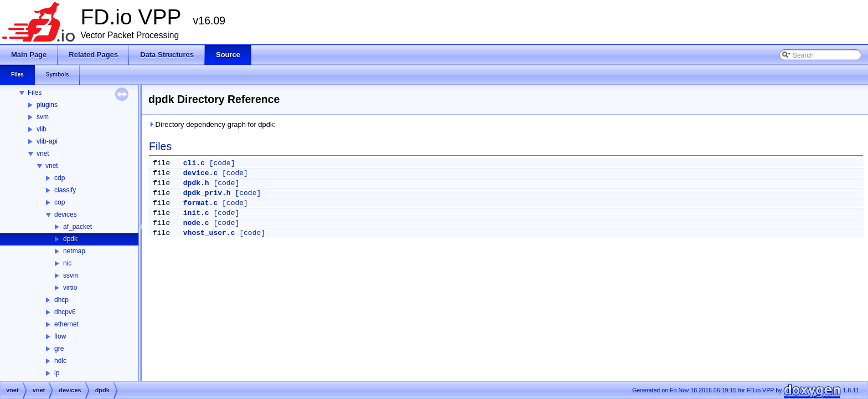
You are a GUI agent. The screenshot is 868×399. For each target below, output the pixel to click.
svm (43, 117)
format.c (200, 203)
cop (60, 202)
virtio (70, 288)
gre (59, 349)
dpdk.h (196, 183)
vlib (42, 129)
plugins (47, 105)
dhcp (61, 300)
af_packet (77, 227)
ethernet (66, 324)
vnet (43, 154)
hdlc (60, 361)
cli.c (194, 163)
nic (67, 263)
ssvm (71, 275)
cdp (60, 178)
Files (35, 93)
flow (60, 336)
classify (65, 190)
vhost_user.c (209, 233)
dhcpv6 (65, 312)
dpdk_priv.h (207, 193)
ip (57, 373)
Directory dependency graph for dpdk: (212, 124)
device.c (200, 173)
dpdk (70, 239)
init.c (196, 213)
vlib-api (47, 141)
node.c (196, 223)
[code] (222, 163)
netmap (74, 251)
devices (66, 214)
